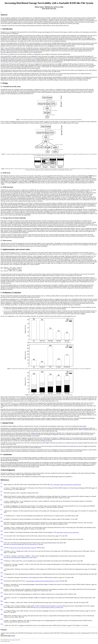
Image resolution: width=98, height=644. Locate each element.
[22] (2, 574)
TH (13, 641)
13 (47, 442)
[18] (2, 556)
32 (32, 428)
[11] (2, 528)
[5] (1, 501)
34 (81, 48)
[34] (2, 625)
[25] (2, 584)
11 (78, 60)
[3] (1, 493)
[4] (1, 496)
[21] (2, 569)
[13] (2, 536)
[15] (2, 543)
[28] (2, 598)
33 (7, 62)
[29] (2, 602)
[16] (2, 548)
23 (12, 52)
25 (49, 43)
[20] (2, 564)
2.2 (1, 173)
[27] (2, 594)
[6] (1, 506)
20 (65, 91)
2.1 (1, 87)
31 (62, 60)
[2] (1, 488)
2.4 (1, 218)
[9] (1, 519)
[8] (1, 516)
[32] (2, 616)
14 (84, 428)
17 (86, 60)
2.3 (1, 187)
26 (28, 224)
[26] (2, 589)
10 (53, 206)
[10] (2, 523)
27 (89, 436)
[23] (2, 577)
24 (28, 207)
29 (72, 448)
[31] (2, 611)
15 (92, 439)
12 (10, 309)
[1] (1, 485)
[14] (2, 539)
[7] (1, 511)
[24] (2, 581)
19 (86, 36)
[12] (2, 532)
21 (49, 442)
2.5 (1, 240)
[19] (2, 561)
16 (56, 432)
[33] (2, 621)
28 (85, 428)
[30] (2, 606)
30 (36, 52)
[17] (2, 551)
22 (80, 430)
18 (54, 434)
